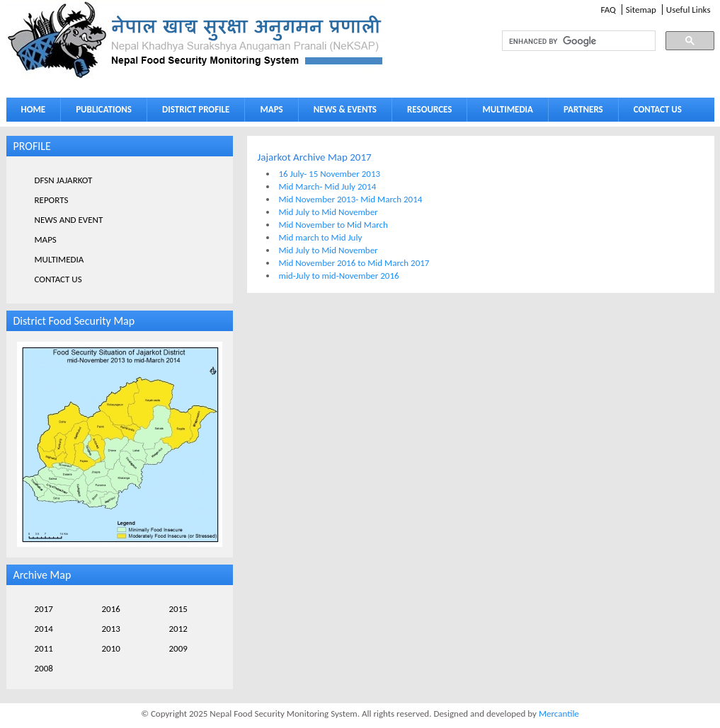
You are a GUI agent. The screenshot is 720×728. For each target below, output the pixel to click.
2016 (111, 609)
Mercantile (559, 713)
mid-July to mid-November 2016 (339, 276)
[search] (566, 41)
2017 (44, 609)
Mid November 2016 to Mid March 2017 (354, 263)
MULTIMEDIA (504, 112)
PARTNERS (583, 109)
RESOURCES (426, 112)
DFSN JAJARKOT (64, 180)
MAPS (268, 112)
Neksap (196, 40)
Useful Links (688, 10)
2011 (44, 648)
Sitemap (641, 10)
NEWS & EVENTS (345, 109)
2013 (111, 629)
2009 (178, 648)
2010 (111, 648)
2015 (178, 609)
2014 (44, 629)
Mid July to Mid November (328, 212)
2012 (178, 629)
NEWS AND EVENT (69, 220)
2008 (44, 668)
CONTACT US (658, 109)
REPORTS (52, 200)
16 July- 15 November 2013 (330, 174)
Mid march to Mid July (321, 237)
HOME (34, 109)
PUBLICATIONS (100, 112)
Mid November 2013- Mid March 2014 (351, 199)
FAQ (608, 10)
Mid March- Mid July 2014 (328, 186)
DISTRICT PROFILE (193, 112)
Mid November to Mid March (333, 225)
